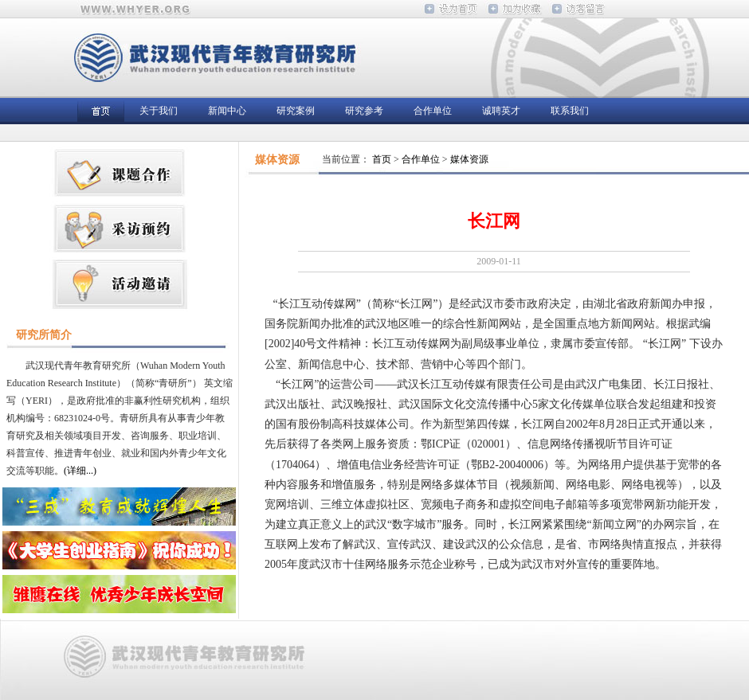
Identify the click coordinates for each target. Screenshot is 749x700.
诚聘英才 (501, 111)
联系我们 (570, 111)
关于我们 (159, 111)
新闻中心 (227, 111)
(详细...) (80, 471)
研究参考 (364, 111)
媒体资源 (469, 159)
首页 (382, 159)
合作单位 (433, 111)
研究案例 (296, 111)
